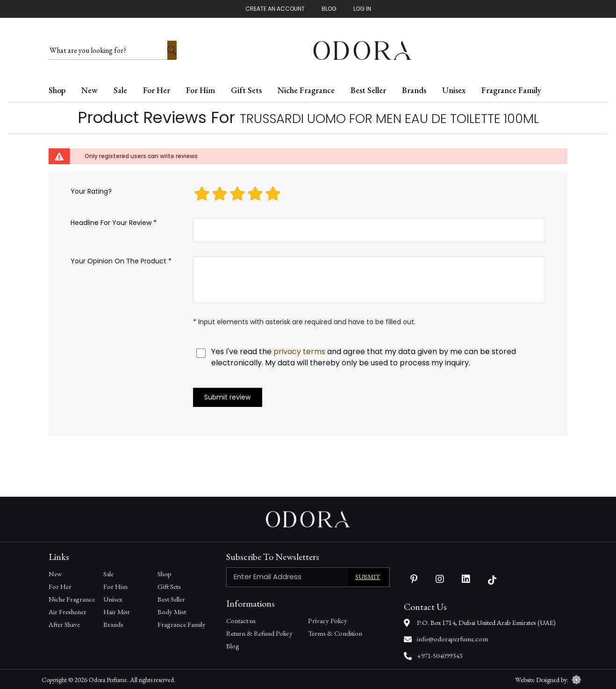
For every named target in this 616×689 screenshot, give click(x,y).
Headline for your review (111, 222)
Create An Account (275, 9)
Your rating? (91, 190)
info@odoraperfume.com (452, 638)
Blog (329, 9)
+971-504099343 (440, 655)
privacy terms (299, 351)
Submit (368, 576)
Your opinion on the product (118, 260)
